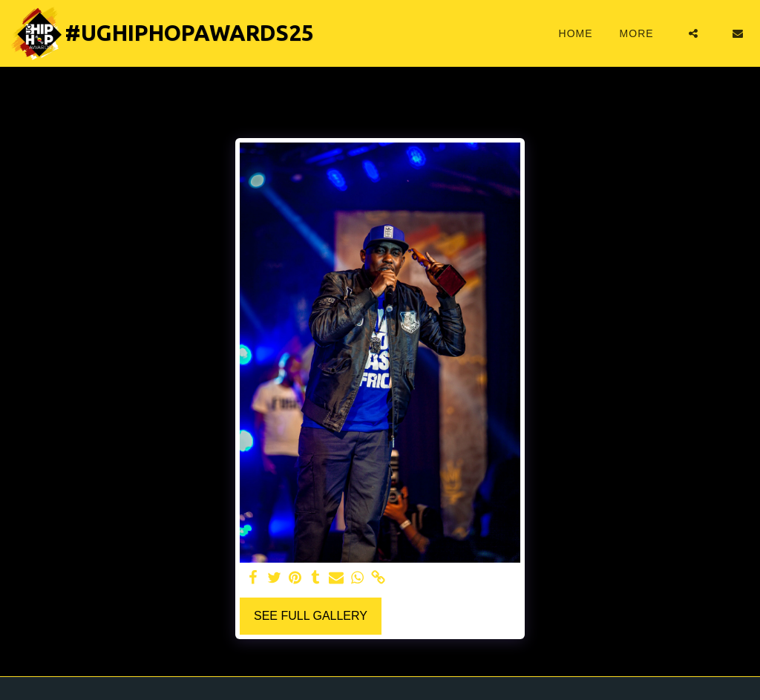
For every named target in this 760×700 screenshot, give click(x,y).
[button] (693, 33)
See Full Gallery (311, 616)
